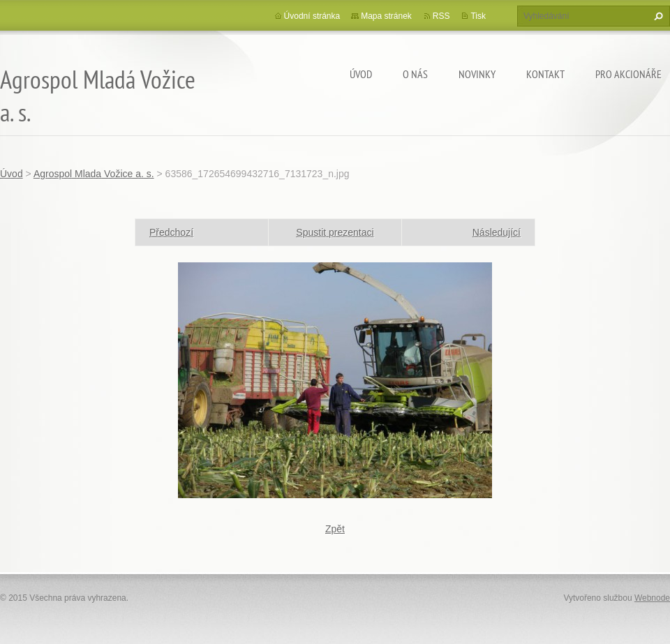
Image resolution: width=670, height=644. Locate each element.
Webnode (652, 598)
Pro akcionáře (628, 74)
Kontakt (545, 74)
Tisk (478, 16)
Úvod (361, 74)
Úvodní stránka (312, 16)
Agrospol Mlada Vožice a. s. (94, 174)
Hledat (657, 16)
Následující (497, 232)
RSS (441, 16)
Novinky (477, 74)
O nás (415, 74)
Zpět (335, 529)
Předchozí (171, 232)
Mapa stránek (386, 16)
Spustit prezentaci (335, 232)
